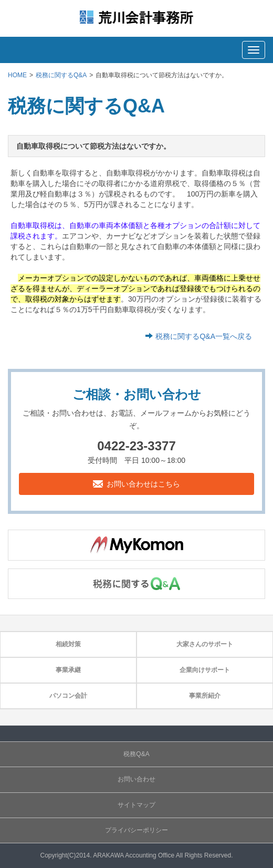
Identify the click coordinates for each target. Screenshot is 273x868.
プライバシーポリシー (136, 830)
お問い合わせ (136, 779)
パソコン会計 (68, 696)
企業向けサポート (205, 670)
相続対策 (68, 644)
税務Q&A (136, 754)
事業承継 (68, 670)
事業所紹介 (205, 696)
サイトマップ (136, 805)
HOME (17, 75)
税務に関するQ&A (61, 75)
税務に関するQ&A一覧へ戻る (204, 336)
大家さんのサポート (205, 644)
